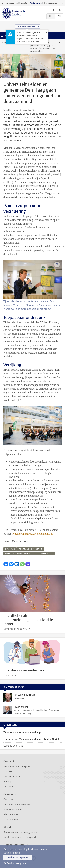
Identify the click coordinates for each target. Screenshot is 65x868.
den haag (10, 549)
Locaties (8, 772)
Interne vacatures (13, 809)
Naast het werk (12, 820)
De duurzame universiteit (17, 804)
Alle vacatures (11, 814)
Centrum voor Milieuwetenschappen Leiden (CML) (31, 739)
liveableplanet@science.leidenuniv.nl (32, 534)
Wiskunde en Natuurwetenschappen (23, 732)
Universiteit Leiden (10, 3)
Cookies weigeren (17, 863)
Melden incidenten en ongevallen (21, 837)
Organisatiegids (50, 3)
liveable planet (46, 554)
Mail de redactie (12, 777)
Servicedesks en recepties (17, 767)
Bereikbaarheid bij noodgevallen (20, 832)
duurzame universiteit (31, 549)
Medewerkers (36, 3)
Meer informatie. (12, 853)
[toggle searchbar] (61, 10)
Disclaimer (9, 787)
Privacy (7, 782)
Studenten (24, 3)
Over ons (8, 799)
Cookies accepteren (18, 858)
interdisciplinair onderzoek (20, 554)
